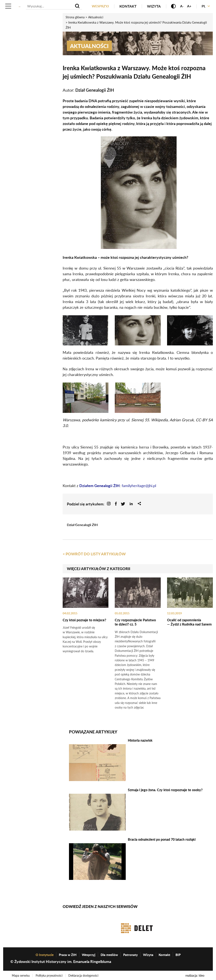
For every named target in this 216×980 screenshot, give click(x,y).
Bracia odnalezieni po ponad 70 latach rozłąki (162, 838)
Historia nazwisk (140, 739)
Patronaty (130, 953)
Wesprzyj (98, 6)
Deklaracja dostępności (85, 974)
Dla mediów (109, 953)
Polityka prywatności (50, 974)
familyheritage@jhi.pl (139, 485)
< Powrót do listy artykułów (94, 554)
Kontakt (126, 6)
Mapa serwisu (21, 974)
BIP (178, 953)
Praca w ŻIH (68, 953)
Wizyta (152, 6)
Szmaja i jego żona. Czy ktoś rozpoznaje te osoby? (165, 789)
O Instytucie (45, 953)
